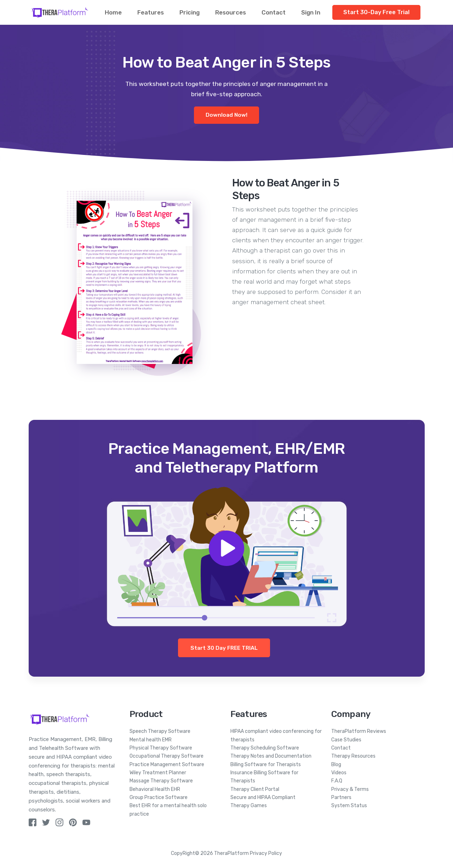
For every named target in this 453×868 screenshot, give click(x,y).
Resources (231, 12)
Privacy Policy (266, 853)
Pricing (190, 12)
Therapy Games (249, 806)
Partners (341, 797)
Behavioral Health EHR (155, 789)
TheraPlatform (231, 853)
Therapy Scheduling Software (265, 748)
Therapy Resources (353, 756)
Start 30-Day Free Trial (376, 12)
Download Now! (226, 115)
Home (113, 12)
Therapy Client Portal (255, 789)
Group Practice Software (159, 797)
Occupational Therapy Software (167, 756)
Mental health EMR (151, 740)
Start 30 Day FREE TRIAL (224, 648)
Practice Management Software (167, 765)
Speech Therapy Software (160, 731)
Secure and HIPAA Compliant (263, 797)
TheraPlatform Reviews (359, 731)
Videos (339, 773)
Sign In (311, 12)
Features (151, 12)
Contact (274, 12)
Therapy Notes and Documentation (271, 756)
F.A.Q (337, 781)
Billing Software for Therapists (266, 765)
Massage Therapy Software (161, 781)
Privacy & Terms (350, 789)
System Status (349, 806)
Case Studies (346, 740)
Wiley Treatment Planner (158, 773)
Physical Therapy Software (161, 748)
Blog (336, 765)
